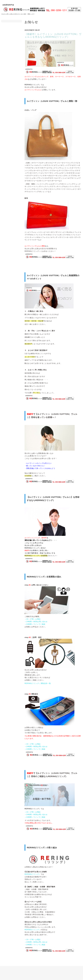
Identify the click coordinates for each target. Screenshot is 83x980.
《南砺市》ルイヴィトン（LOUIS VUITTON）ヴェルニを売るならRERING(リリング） (53, 36)
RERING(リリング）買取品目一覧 (38, 683)
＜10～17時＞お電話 (33, 619)
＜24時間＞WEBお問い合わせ (36, 622)
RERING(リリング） (33, 874)
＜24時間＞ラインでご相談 (35, 624)
